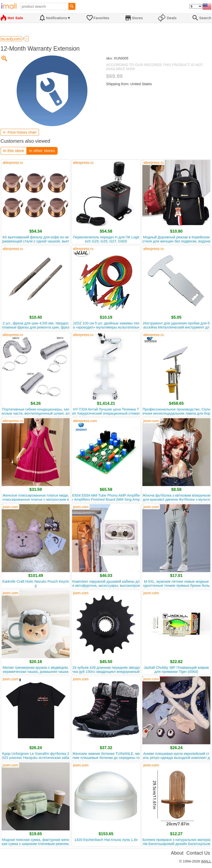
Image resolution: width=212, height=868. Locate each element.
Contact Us (198, 853)
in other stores (42, 151)
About (177, 853)
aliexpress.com (85, 421)
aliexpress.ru (13, 162)
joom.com (151, 421)
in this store (14, 151)
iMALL (206, 861)
